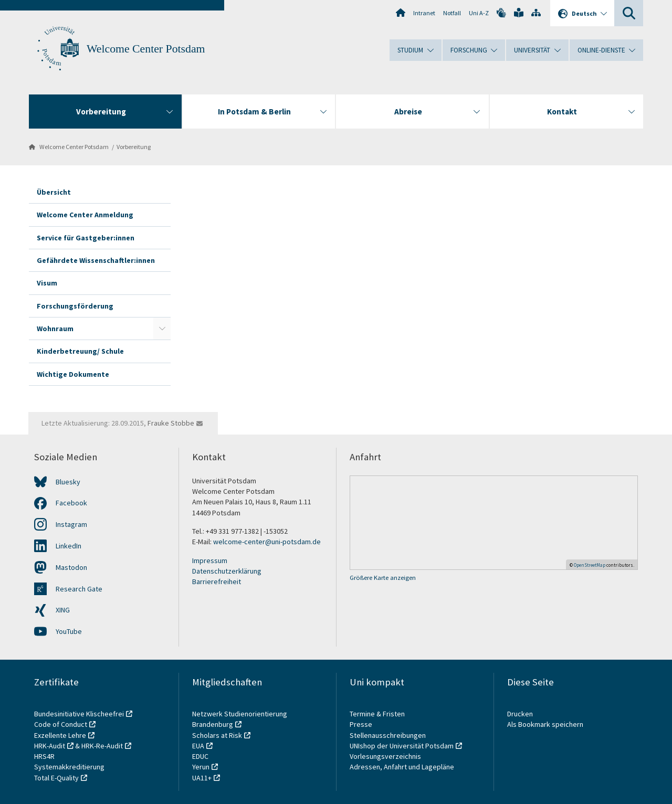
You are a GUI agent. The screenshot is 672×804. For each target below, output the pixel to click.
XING (63, 610)
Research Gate (79, 589)
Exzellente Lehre (60, 735)
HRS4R (44, 756)
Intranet (424, 13)
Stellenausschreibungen (388, 735)
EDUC (200, 756)
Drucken (520, 714)
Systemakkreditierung (69, 767)
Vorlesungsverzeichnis (386, 756)
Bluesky (68, 482)
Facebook (71, 503)
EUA (198, 746)
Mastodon (71, 567)
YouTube (69, 631)
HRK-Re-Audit (102, 746)
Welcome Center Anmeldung (85, 215)
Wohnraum (55, 329)
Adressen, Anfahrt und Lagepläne (402, 767)
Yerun (201, 767)
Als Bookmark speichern (545, 724)
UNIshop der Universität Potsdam (402, 746)
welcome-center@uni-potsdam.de (267, 542)
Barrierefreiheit (217, 581)
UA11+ (202, 778)
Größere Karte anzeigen (383, 578)
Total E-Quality (56, 778)
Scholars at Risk (217, 735)
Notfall (452, 13)
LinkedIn (69, 546)
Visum (47, 283)
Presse (362, 724)
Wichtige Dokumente (73, 374)
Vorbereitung (134, 147)
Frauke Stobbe (171, 423)
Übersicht (54, 192)
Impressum (210, 560)
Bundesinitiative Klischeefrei (79, 714)
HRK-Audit (50, 746)
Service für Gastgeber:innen (86, 238)
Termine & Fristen (378, 714)
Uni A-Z (479, 13)
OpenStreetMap (590, 565)
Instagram (71, 524)
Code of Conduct (61, 724)
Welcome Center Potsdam (146, 49)
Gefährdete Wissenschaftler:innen (96, 260)
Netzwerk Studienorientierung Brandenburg (240, 719)
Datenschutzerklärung (227, 571)
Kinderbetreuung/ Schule (80, 351)
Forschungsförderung (75, 306)
